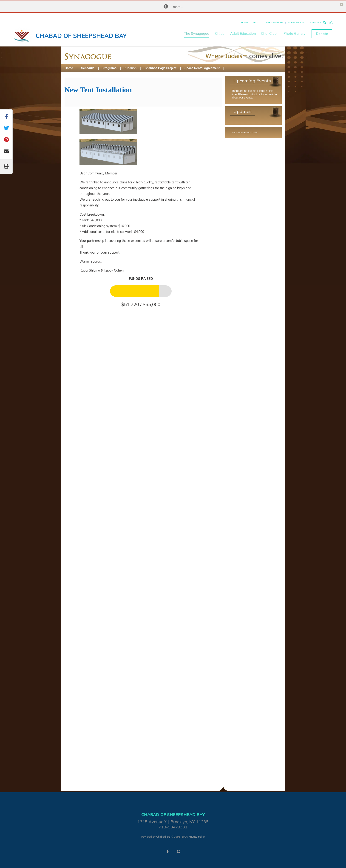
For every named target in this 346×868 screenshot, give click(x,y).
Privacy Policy (197, 837)
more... (178, 7)
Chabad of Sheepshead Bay (81, 32)
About (257, 19)
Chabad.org (163, 837)
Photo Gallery (294, 30)
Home (244, 19)
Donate (322, 30)
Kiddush (130, 68)
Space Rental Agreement (202, 68)
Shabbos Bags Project (161, 68)
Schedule (88, 68)
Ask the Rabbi (275, 19)
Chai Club (269, 30)
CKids (220, 30)
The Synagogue (197, 30)
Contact (316, 19)
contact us (254, 94)
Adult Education (243, 30)
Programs (109, 68)
